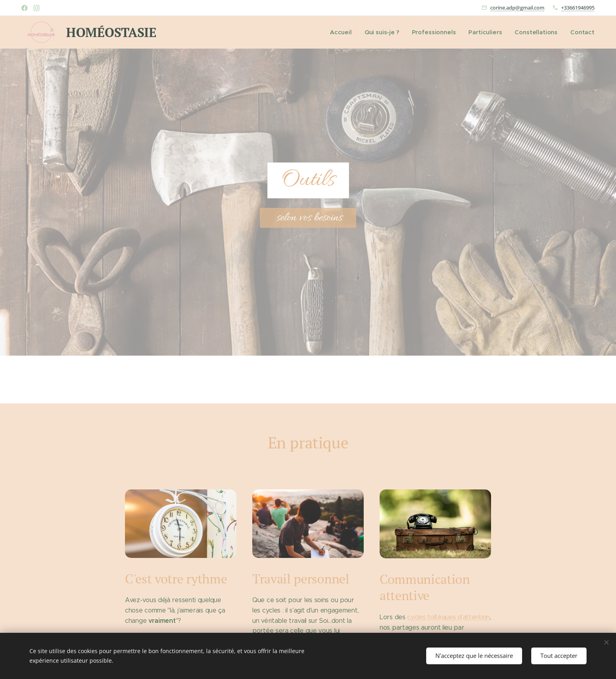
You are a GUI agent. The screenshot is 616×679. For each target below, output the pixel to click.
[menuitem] (348, 32)
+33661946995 (578, 8)
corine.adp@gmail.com (517, 8)
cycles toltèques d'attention (448, 617)
